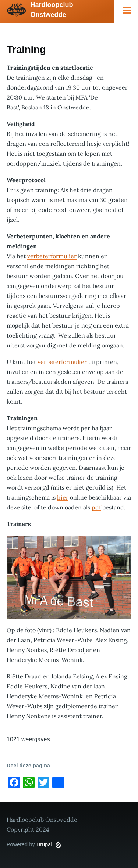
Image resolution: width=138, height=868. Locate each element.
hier (63, 497)
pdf (96, 507)
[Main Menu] (127, 10)
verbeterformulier (52, 256)
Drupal (44, 844)
